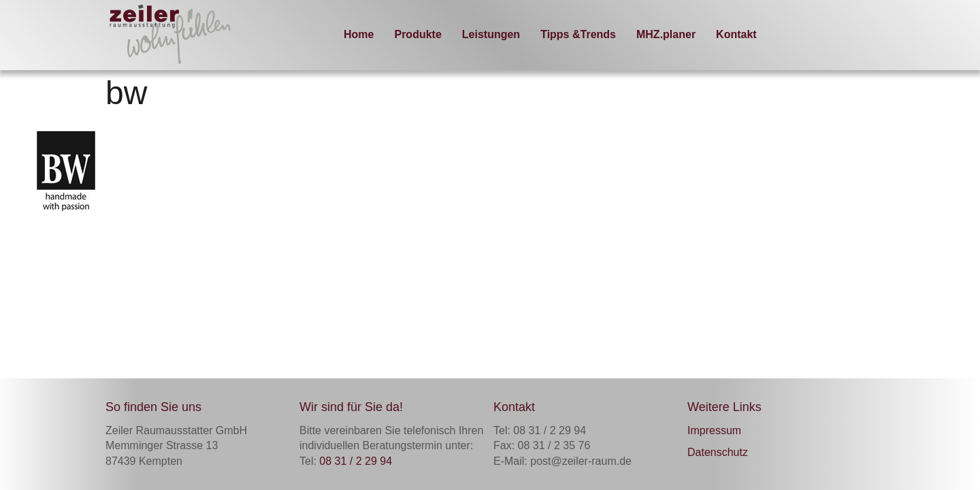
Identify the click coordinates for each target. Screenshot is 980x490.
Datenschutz (718, 452)
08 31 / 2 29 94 (356, 461)
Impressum (714, 430)
